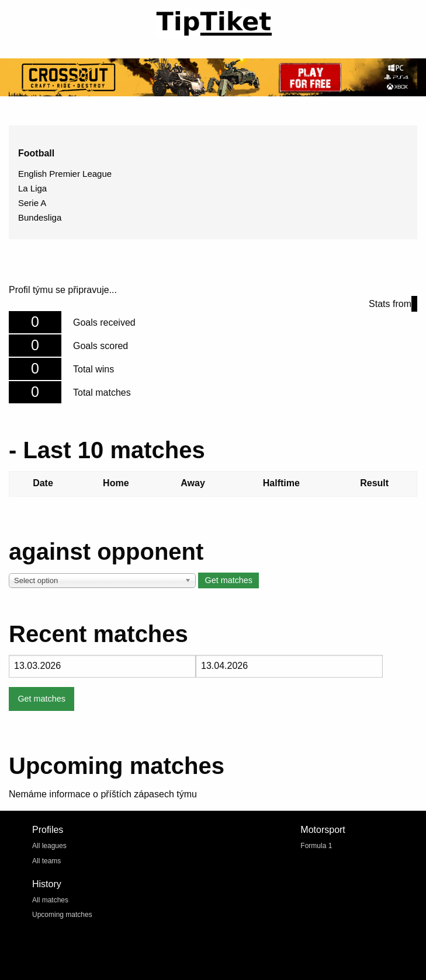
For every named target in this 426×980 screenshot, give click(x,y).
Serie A (32, 203)
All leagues (49, 846)
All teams (46, 861)
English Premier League (65, 174)
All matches (50, 900)
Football (36, 153)
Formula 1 (316, 846)
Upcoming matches (62, 915)
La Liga (32, 188)
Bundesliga (40, 217)
